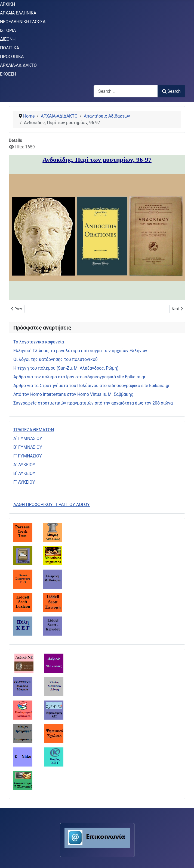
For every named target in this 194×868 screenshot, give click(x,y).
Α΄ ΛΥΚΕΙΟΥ (24, 465)
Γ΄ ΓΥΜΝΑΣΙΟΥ (28, 456)
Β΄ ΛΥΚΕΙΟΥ (24, 473)
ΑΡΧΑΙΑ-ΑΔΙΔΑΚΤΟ (18, 65)
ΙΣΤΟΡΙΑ (8, 30)
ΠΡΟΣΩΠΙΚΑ (12, 57)
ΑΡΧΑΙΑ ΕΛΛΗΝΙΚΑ (18, 13)
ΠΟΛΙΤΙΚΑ (10, 48)
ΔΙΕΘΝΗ (8, 39)
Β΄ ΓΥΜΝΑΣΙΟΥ (28, 447)
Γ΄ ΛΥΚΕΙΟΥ (24, 482)
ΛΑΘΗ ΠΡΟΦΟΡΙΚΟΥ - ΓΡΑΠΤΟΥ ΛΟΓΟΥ (52, 505)
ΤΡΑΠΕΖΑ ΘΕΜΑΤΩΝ (34, 430)
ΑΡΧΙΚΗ (7, 4)
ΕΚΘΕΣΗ (8, 74)
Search (171, 91)
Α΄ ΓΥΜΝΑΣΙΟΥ (28, 439)
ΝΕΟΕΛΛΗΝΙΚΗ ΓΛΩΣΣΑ (23, 22)
